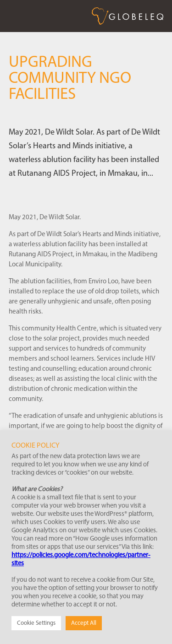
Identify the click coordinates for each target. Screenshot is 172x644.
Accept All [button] (84, 623)
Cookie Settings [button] (36, 623)
